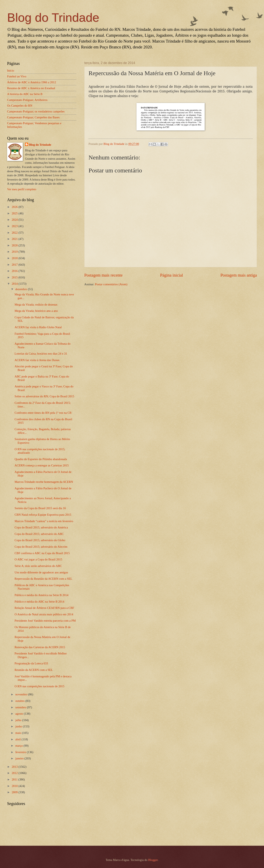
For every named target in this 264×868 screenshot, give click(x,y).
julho (19, 720)
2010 (15, 786)
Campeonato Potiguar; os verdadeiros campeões (36, 111)
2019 (15, 252)
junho (19, 726)
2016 (15, 271)
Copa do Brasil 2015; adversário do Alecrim (41, 547)
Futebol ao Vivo (17, 76)
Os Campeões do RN (20, 106)
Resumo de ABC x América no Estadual (31, 88)
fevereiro (21, 752)
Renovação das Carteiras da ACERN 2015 (40, 647)
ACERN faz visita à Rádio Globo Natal (38, 327)
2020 (15, 245)
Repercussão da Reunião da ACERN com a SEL (43, 579)
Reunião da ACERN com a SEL (34, 670)
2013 (15, 767)
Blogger (153, 860)
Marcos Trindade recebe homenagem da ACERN (44, 482)
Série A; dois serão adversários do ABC (38, 566)
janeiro (20, 758)
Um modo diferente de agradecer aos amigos (41, 572)
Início (11, 71)
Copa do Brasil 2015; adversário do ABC (39, 534)
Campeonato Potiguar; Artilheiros (27, 100)
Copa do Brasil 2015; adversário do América (41, 527)
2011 (15, 779)
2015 (15, 277)
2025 (15, 213)
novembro (22, 694)
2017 (15, 265)
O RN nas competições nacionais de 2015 (39, 686)
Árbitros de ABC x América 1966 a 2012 (32, 82)
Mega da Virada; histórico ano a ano (36, 311)
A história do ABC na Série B (25, 94)
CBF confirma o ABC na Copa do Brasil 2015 (42, 553)
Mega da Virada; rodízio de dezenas (36, 305)
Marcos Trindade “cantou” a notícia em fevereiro (44, 521)
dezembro (22, 289)
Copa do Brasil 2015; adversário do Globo (40, 540)
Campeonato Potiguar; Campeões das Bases (33, 117)
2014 (15, 284)
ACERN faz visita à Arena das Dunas (37, 360)
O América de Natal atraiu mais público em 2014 (44, 614)
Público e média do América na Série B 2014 (42, 595)
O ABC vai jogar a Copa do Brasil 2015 (38, 559)
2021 (15, 239)
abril (18, 739)
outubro (20, 701)
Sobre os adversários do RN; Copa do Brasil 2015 (44, 396)
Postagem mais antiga (239, 275)
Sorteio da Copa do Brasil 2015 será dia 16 (40, 508)
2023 (15, 226)
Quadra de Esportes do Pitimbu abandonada (41, 459)
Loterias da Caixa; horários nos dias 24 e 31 (41, 354)
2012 (15, 773)
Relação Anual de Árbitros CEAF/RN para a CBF (44, 608)
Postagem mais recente (103, 275)
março (19, 746)
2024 (15, 220)
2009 (15, 792)
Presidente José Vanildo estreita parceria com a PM (45, 621)
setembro (21, 707)
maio (19, 733)
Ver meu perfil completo (22, 189)
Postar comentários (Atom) (111, 284)
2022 (15, 233)
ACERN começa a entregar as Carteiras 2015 (42, 465)
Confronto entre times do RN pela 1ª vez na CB (43, 413)
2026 (15, 207)
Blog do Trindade (53, 18)
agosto (19, 714)
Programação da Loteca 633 (31, 663)
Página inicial (171, 275)
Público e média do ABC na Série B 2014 (39, 602)
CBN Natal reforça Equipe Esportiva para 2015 (43, 515)
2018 (15, 258)
